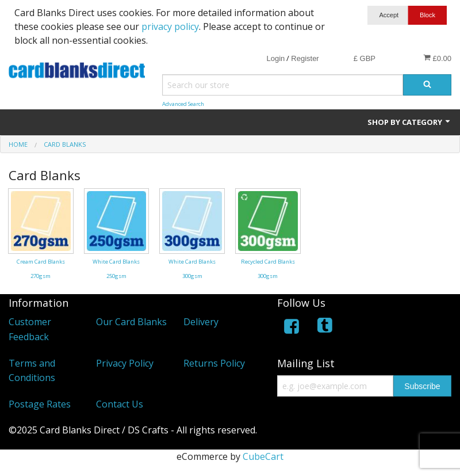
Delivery (201, 322)
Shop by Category (409, 122)
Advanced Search (183, 104)
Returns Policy (214, 363)
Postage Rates (40, 404)
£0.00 (437, 58)
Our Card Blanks (131, 322)
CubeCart (263, 456)
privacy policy (170, 26)
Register (305, 58)
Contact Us (120, 404)
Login (275, 58)
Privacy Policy (125, 363)
